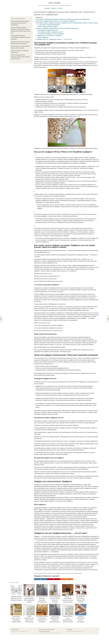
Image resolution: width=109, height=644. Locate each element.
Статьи (60, 8)
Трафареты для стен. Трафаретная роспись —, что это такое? (54, 39)
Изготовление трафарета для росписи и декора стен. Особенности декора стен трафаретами (63, 19)
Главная (47, 8)
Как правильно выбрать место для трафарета (51, 34)
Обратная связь (70, 629)
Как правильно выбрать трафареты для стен (51, 32)
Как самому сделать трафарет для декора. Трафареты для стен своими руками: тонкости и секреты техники (67, 23)
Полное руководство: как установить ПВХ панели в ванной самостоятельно (20, 57)
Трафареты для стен (52, 573)
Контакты (41, 629)
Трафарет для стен (69, 573)
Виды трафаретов (43, 37)
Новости (54, 8)
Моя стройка (54, 3)
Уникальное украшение (61, 573)
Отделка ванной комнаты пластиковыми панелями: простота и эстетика (21, 37)
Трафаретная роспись (78, 573)
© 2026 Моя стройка (15, 629)
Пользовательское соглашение (48, 629)
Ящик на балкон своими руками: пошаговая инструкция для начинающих (20, 23)
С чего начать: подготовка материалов (49, 25)
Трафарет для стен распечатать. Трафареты (49, 36)
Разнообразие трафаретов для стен (48, 30)
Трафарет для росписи (43, 573)
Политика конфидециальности (44, 631)
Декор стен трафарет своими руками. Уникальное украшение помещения (57, 28)
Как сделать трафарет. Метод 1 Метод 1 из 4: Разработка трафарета (56, 21)
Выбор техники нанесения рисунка (48, 27)
